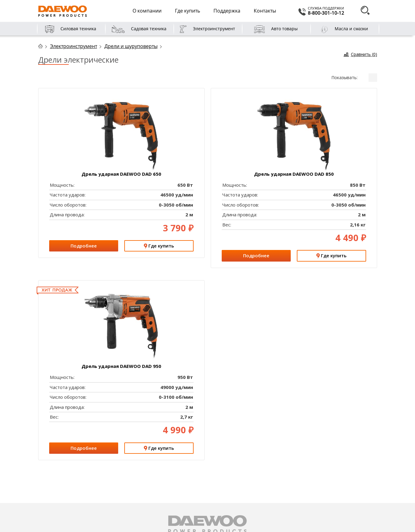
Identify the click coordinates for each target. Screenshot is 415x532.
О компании (147, 11)
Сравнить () (364, 54)
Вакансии (57, 491)
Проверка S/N (251, 402)
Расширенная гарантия (159, 475)
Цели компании (63, 468)
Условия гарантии (154, 498)
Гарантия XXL (78, 402)
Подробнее (332, 134)
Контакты (265, 11)
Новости (56, 483)
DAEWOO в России (67, 475)
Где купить (187, 11)
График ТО (146, 491)
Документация (150, 483)
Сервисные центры (155, 468)
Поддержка (227, 11)
